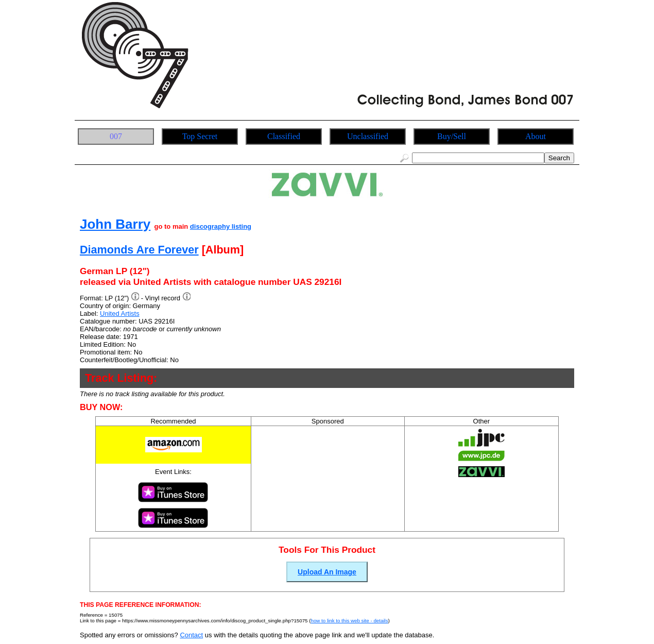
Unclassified (368, 136)
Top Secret (200, 136)
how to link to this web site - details (349, 621)
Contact (191, 635)
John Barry (115, 224)
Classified (284, 136)
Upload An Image (327, 572)
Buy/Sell (452, 136)
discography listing (221, 226)
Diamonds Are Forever (139, 250)
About (536, 136)
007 (116, 136)
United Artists (120, 313)
